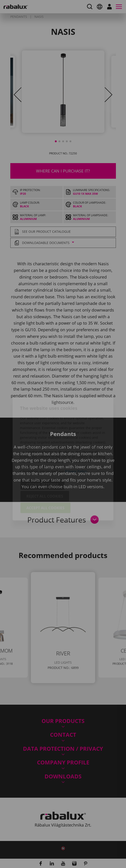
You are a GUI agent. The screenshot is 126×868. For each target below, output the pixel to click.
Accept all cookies (45, 483)
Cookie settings (42, 460)
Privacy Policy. (76, 446)
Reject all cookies (45, 471)
